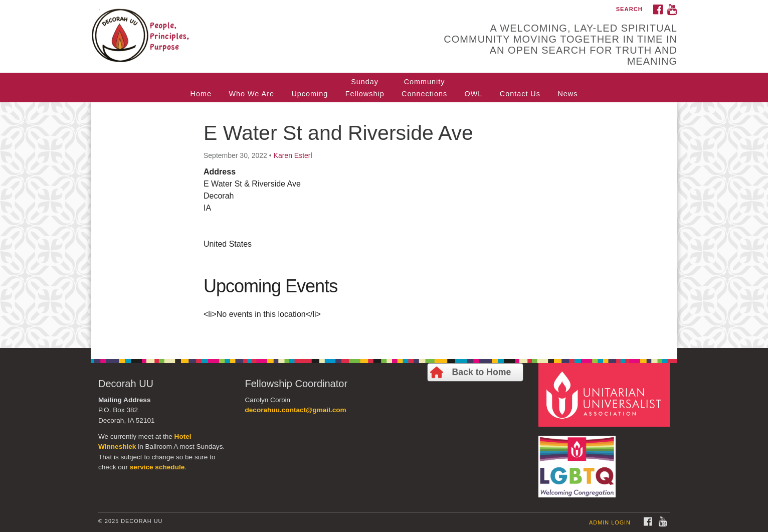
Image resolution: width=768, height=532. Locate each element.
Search (629, 9)
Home (201, 94)
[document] (384, 225)
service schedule (157, 467)
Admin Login (610, 522)
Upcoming (310, 94)
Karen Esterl (293, 155)
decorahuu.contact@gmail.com (296, 410)
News (567, 94)
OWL (474, 94)
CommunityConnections (424, 88)
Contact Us (520, 94)
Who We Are (251, 94)
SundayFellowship (365, 88)
